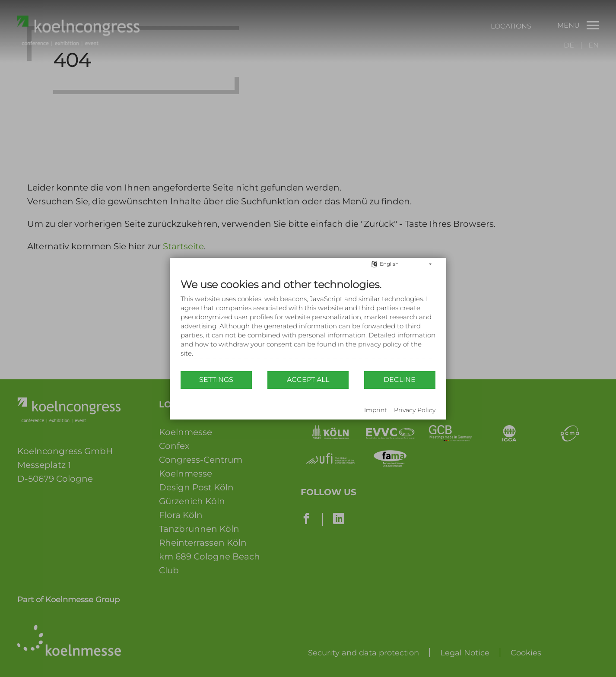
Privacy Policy (415, 410)
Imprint (376, 410)
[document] (308, 324)
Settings (216, 380)
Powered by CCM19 (207, 411)
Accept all (308, 380)
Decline (400, 380)
